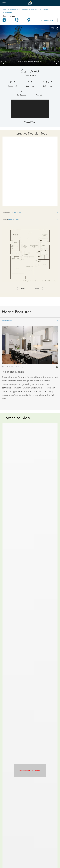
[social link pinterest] (57, 367)
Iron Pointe (44, 10)
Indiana (13, 10)
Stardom (9, 16)
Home (5, 10)
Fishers (34, 10)
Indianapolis (24, 10)
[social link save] (53, 367)
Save (37, 289)
